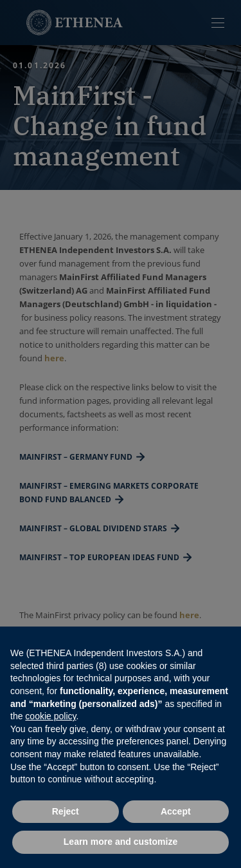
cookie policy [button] (50, 716)
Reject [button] (66, 811)
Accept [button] (176, 811)
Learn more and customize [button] (121, 842)
